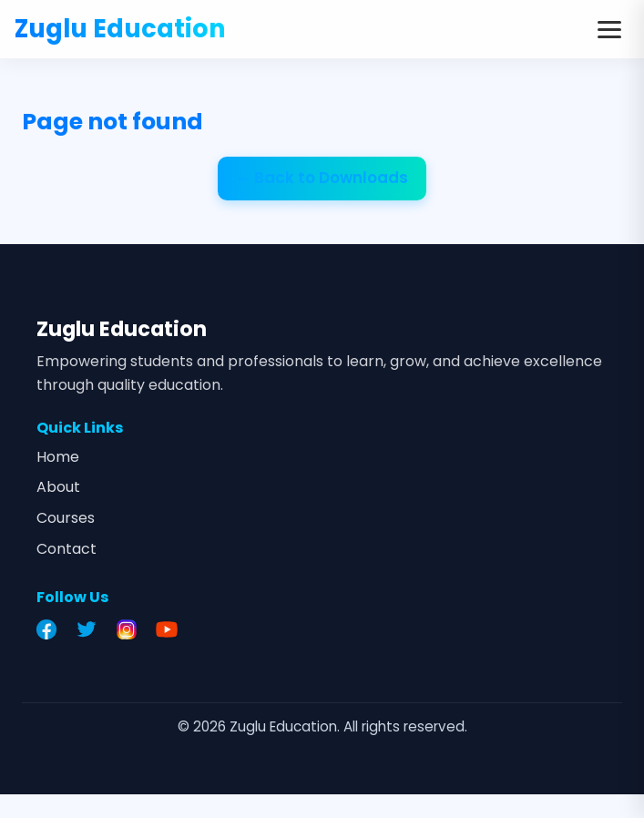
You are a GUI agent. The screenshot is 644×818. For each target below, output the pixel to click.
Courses (66, 518)
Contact (66, 549)
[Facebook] (51, 629)
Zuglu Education (120, 29)
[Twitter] (91, 629)
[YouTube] (171, 629)
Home (58, 457)
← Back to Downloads (322, 178)
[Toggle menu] (609, 29)
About (58, 487)
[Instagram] (131, 629)
